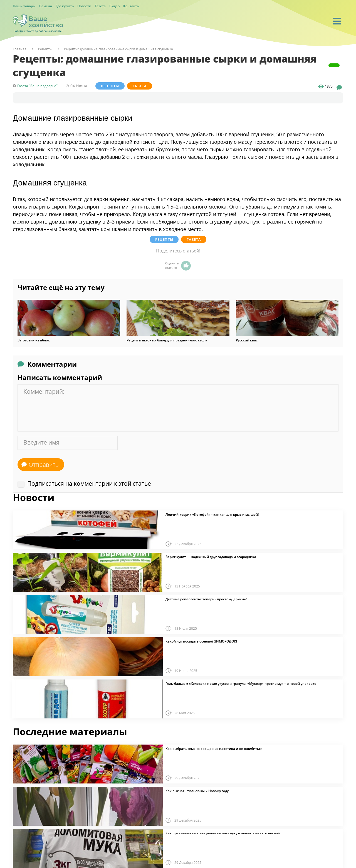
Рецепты (110, 86)
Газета (100, 6)
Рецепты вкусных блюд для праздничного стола (167, 340)
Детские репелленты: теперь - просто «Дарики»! (206, 599)
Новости (84, 6)
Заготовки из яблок (34, 340)
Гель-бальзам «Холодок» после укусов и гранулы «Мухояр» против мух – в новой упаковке (241, 684)
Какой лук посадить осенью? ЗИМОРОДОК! (201, 641)
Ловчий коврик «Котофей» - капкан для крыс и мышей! (212, 515)
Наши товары (24, 6)
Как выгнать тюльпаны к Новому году (197, 791)
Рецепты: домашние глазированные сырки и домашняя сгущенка (118, 49)
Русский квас (247, 340)
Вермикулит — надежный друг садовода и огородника (211, 557)
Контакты (131, 6)
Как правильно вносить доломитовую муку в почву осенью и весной (223, 833)
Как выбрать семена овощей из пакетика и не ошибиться (214, 749)
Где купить (65, 6)
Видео (114, 6)
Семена (46, 6)
